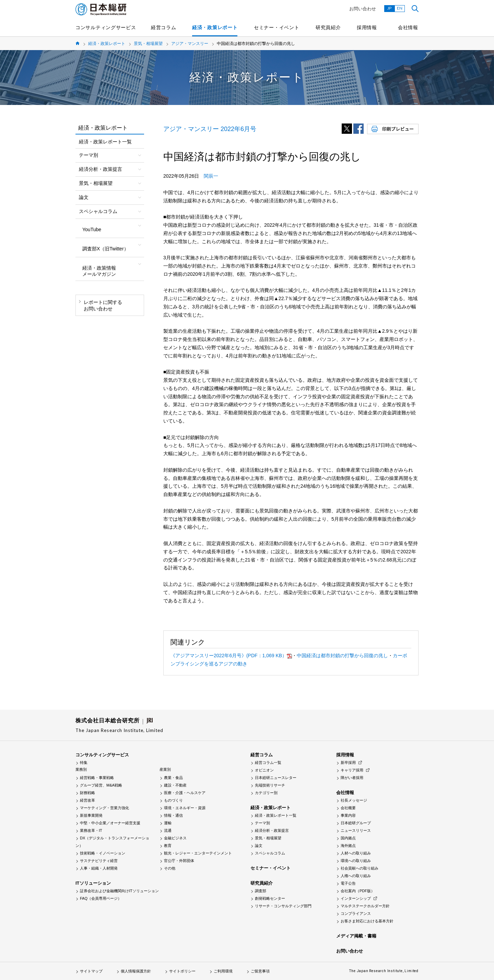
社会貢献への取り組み (360, 868)
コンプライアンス (356, 913)
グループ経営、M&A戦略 (101, 785)
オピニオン (264, 770)
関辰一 (211, 176)
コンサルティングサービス (106, 27)
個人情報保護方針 (136, 971)
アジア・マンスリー (190, 44)
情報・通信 (173, 815)
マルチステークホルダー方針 (365, 906)
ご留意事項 (260, 971)
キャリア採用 (352, 770)
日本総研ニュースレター (276, 778)
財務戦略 (87, 793)
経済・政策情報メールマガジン (99, 271)
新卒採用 (348, 763)
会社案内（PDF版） (358, 891)
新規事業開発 (91, 815)
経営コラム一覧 (268, 763)
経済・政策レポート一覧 (105, 142)
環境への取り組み (356, 861)
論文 (259, 846)
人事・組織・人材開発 (99, 868)
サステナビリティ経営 (99, 861)
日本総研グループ (356, 823)
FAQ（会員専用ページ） (101, 898)
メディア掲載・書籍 (356, 936)
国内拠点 (348, 838)
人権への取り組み (356, 876)
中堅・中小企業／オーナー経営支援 (110, 823)
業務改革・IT (91, 830)
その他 (170, 868)
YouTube (92, 229)
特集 (84, 763)
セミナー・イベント (277, 27)
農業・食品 (173, 778)
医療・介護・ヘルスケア (185, 793)
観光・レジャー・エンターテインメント (198, 853)
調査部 (261, 891)
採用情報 (367, 27)
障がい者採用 (352, 778)
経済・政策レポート (215, 27)
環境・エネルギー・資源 (185, 808)
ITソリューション (93, 883)
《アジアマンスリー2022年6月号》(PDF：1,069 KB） (231, 656)
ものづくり (173, 800)
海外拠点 (348, 846)
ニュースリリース (356, 830)
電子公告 (348, 883)
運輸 (168, 823)
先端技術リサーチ (270, 785)
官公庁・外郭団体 (179, 861)
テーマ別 (262, 823)
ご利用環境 (223, 971)
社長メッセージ (354, 800)
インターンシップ (356, 898)
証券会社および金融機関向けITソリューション (119, 891)
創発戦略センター (270, 898)
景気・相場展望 (148, 44)
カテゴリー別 (266, 793)
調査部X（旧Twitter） (105, 249)
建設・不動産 (175, 785)
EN (400, 8)
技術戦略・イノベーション (103, 853)
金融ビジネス (175, 838)
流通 (168, 830)
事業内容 (348, 815)
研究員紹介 (328, 27)
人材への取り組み (356, 853)
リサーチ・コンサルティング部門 (283, 906)
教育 (168, 846)
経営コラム (164, 27)
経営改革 (87, 800)
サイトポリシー (182, 971)
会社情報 (408, 27)
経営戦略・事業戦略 (97, 778)
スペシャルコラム (270, 853)
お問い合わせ (363, 9)
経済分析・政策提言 (272, 830)
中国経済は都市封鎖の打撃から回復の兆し (342, 656)
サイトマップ (91, 971)
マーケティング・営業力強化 (104, 808)
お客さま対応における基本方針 (367, 921)
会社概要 (348, 808)
